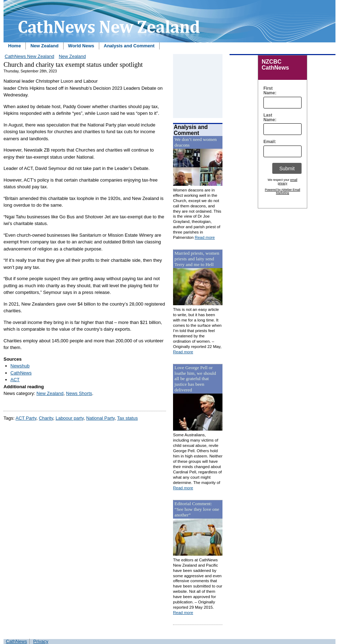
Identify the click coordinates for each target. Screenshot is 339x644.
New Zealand (44, 46)
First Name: (268, 91)
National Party (100, 418)
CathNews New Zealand (29, 56)
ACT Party (26, 418)
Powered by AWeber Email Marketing (282, 191)
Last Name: (268, 118)
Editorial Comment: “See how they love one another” (197, 509)
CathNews (21, 373)
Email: (268, 142)
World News (81, 46)
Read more (205, 237)
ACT (15, 380)
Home (14, 46)
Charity (46, 418)
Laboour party (69, 418)
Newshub (20, 366)
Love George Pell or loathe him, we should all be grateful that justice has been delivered (195, 379)
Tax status (128, 418)
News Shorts (79, 393)
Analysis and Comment (129, 46)
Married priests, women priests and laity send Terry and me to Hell (197, 259)
